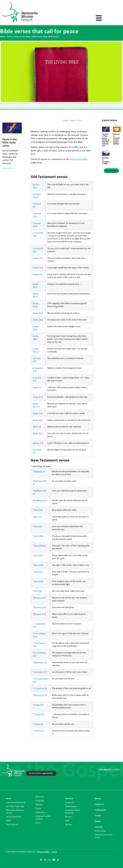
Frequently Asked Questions (72, 812)
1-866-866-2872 (105, 770)
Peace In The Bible (22, 37)
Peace (10, 37)
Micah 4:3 (37, 427)
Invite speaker (100, 831)
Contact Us (70, 803)
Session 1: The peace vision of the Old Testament (106, 140)
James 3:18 (39, 705)
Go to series (8, 168)
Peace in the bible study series (10, 143)
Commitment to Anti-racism (104, 836)
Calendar (39, 805)
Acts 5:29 (38, 591)
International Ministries (16, 803)
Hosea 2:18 (38, 397)
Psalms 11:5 (38, 258)
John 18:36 (39, 581)
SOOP (8, 821)
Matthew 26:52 (41, 501)
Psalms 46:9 (38, 320)
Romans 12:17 (40, 598)
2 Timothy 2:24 (40, 688)
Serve (9, 799)
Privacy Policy (43, 852)
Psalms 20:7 (38, 274)
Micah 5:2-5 (38, 433)
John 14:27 (38, 555)
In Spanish (40, 801)
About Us (69, 799)
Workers (69, 825)
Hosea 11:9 (38, 413)
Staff (67, 821)
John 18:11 (38, 572)
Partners (69, 817)
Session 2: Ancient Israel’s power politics (116, 139)
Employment (100, 810)
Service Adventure (14, 817)
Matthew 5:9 (39, 472)
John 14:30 (38, 565)
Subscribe (99, 827)
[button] (111, 171)
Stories (98, 821)
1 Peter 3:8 (38, 724)
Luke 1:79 (37, 517)
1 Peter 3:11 (39, 731)
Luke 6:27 (38, 526)
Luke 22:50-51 (40, 546)
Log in (54, 852)
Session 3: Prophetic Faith (106, 161)
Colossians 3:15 (40, 672)
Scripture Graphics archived (43, 818)
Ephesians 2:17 (40, 662)
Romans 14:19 (40, 614)
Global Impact (71, 806)
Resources (40, 797)
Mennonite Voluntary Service (15, 812)
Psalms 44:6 (38, 313)
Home (3, 37)
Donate (98, 816)
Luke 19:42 (38, 536)
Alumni (98, 799)
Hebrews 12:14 (40, 695)
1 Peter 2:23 (39, 714)
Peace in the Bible (79, 159)
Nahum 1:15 (38, 443)
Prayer (38, 808)
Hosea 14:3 (38, 420)
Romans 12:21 (40, 607)
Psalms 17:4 (38, 268)
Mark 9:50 (38, 510)
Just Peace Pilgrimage (15, 806)
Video (38, 823)
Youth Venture (12, 825)
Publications (41, 812)
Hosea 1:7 (37, 387)
